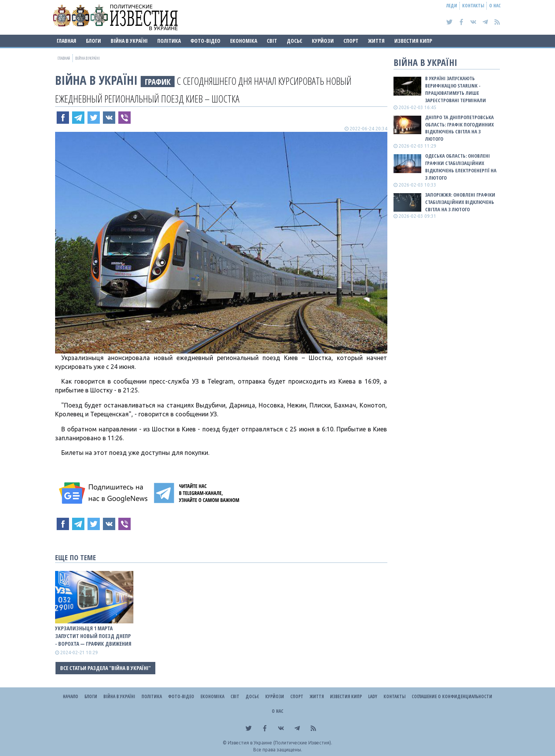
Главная (66, 41)
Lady (373, 696)
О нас (495, 6)
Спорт (351, 41)
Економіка (244, 41)
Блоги (93, 41)
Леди (452, 6)
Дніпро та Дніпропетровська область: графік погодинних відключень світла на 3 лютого (459, 128)
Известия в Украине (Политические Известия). (280, 743)
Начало (71, 696)
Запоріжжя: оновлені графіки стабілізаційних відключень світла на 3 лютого (460, 202)
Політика (169, 41)
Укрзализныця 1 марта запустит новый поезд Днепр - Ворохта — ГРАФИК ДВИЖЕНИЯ (93, 636)
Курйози (323, 41)
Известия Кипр (413, 41)
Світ (272, 41)
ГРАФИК (158, 82)
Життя (376, 41)
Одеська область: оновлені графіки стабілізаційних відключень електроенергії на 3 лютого (461, 167)
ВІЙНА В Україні (129, 41)
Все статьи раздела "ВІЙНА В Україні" (105, 668)
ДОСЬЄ (294, 41)
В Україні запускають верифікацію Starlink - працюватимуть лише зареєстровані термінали (456, 89)
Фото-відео (205, 41)
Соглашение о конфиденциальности (452, 696)
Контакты (473, 6)
